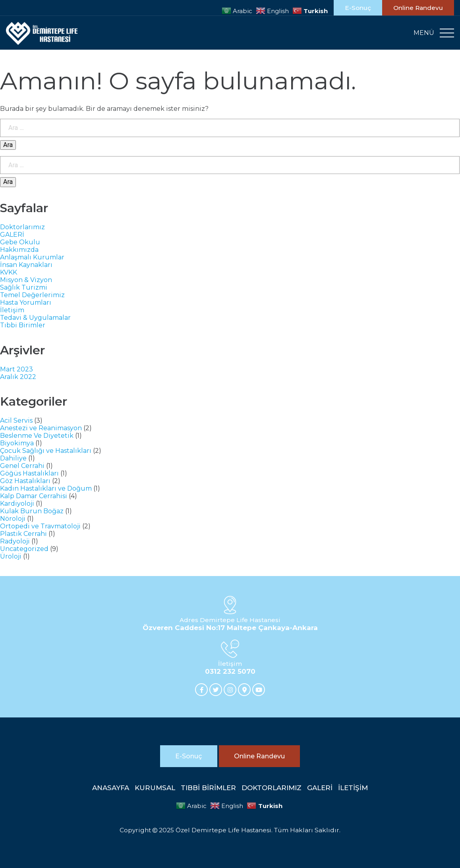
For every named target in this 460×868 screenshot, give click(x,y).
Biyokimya (17, 443)
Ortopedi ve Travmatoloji (40, 526)
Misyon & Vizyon (26, 280)
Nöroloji (13, 519)
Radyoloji (15, 541)
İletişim (12, 310)
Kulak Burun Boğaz (32, 511)
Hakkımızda (19, 250)
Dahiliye (13, 458)
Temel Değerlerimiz (32, 295)
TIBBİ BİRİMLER (208, 788)
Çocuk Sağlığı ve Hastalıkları (46, 451)
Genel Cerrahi (22, 466)
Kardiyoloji (17, 504)
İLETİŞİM (353, 788)
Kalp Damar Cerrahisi (34, 496)
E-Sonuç (358, 8)
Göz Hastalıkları (25, 481)
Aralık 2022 (18, 377)
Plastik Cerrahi (23, 534)
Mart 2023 (16, 369)
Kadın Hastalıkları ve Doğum (46, 488)
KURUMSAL (155, 788)
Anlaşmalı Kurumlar (32, 257)
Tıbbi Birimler (23, 325)
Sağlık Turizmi (24, 287)
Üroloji (11, 556)
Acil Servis (16, 420)
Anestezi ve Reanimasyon (41, 428)
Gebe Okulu (20, 242)
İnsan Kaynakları (26, 265)
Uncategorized (24, 549)
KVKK (9, 272)
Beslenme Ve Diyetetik (37, 436)
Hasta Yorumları (26, 303)
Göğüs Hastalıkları (29, 473)
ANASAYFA (111, 788)
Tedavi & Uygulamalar (35, 318)
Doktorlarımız (22, 227)
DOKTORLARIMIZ (272, 788)
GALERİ (12, 235)
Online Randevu (418, 8)
